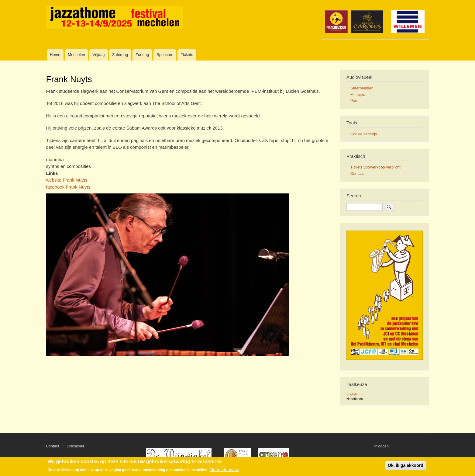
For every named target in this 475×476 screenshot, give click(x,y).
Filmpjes (358, 94)
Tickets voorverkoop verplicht (375, 167)
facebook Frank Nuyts (68, 187)
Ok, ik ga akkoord (406, 465)
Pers (354, 101)
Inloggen (382, 446)
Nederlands (355, 399)
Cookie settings (364, 134)
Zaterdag (120, 55)
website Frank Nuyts (67, 180)
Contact (357, 174)
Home (55, 55)
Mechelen (76, 55)
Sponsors (165, 55)
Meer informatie (224, 470)
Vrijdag (99, 55)
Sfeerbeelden (362, 88)
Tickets (187, 55)
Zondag (142, 55)
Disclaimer (75, 446)
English (352, 394)
